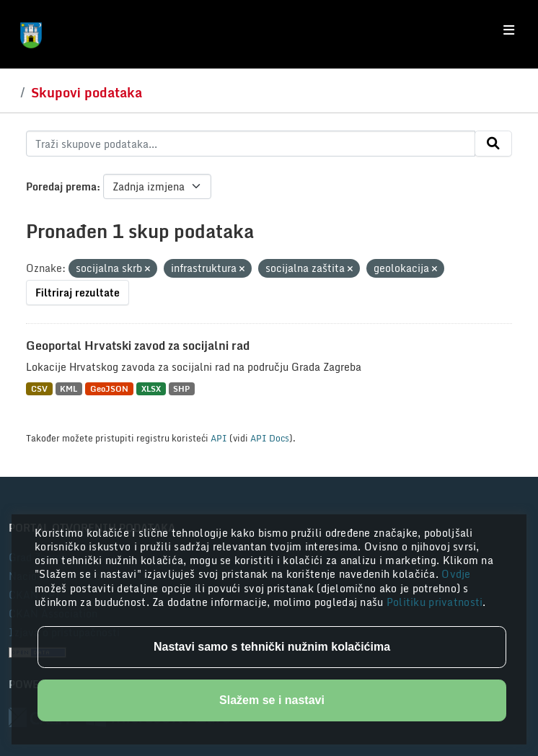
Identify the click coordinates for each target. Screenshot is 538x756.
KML (69, 388)
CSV (39, 388)
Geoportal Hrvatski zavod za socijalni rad (138, 346)
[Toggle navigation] (509, 30)
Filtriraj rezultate (78, 293)
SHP (181, 388)
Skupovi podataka (87, 92)
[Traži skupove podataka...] (251, 144)
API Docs (270, 438)
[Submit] (493, 144)
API (219, 438)
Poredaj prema (61, 186)
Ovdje (456, 574)
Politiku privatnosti (435, 602)
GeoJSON (109, 388)
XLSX (151, 388)
